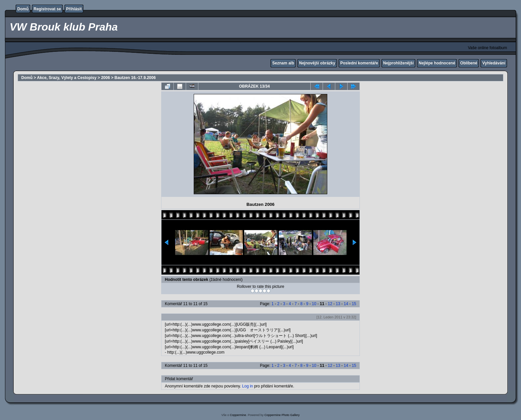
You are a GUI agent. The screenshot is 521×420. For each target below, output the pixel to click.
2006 (105, 78)
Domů (23, 9)
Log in (248, 386)
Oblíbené (469, 63)
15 (354, 304)
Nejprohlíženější (398, 63)
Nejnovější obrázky (317, 63)
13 (338, 304)
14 (346, 304)
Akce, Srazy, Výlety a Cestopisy (67, 78)
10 (314, 304)
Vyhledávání (494, 63)
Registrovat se (47, 9)
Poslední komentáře (359, 63)
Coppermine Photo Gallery (282, 415)
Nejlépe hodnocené (437, 63)
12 (330, 304)
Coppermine (238, 415)
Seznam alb (283, 63)
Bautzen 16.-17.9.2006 (135, 78)
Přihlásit (74, 9)
